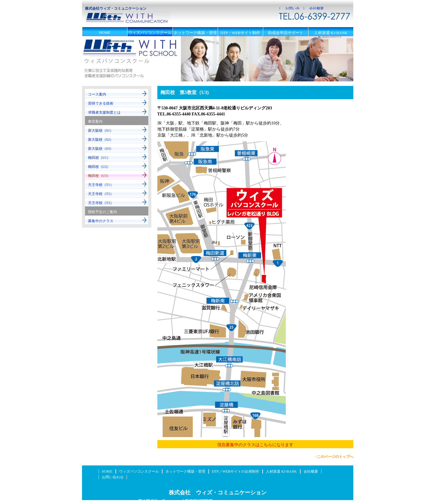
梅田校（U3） (99, 176)
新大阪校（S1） (101, 131)
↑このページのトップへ (334, 457)
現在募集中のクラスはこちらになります (255, 445)
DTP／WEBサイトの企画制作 (236, 471)
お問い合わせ (113, 477)
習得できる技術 (101, 103)
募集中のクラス (101, 221)
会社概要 (311, 471)
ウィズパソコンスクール (150, 33)
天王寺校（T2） (101, 194)
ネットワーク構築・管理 (195, 33)
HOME (105, 32)
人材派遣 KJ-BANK (331, 33)
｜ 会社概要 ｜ (314, 8)
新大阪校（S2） (101, 140)
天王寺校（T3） (101, 203)
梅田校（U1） (99, 158)
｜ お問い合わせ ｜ (289, 8)
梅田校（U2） (99, 167)
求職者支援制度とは (104, 112)
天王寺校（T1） (101, 185)
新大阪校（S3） (101, 149)
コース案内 (97, 94)
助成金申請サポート (286, 33)
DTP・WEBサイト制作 (240, 33)
